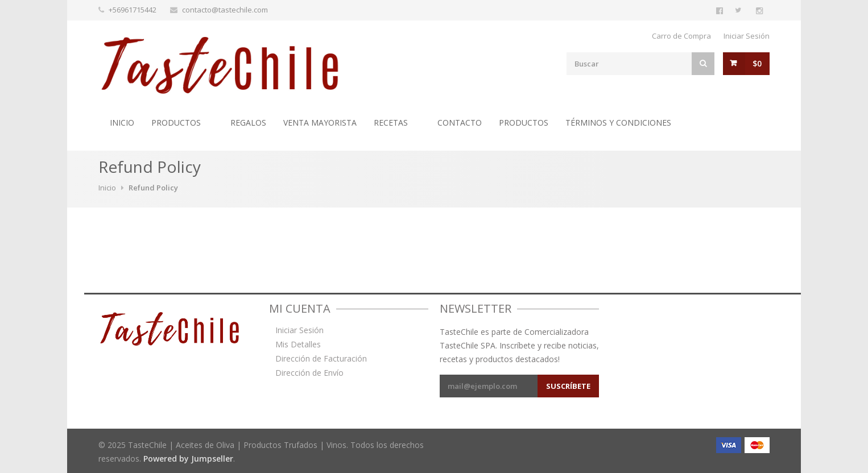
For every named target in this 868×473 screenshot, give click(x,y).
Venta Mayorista (320, 123)
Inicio (122, 123)
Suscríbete (568, 386)
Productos (176, 123)
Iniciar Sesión (747, 36)
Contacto (460, 123)
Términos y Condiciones (618, 123)
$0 (757, 63)
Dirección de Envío (309, 373)
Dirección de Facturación (321, 359)
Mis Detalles (298, 345)
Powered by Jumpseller (188, 459)
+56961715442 (133, 10)
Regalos (248, 123)
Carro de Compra (681, 36)
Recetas (391, 123)
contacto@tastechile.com (225, 10)
